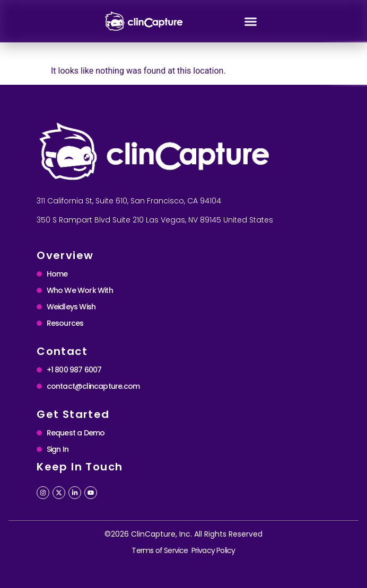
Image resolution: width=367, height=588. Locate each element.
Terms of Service (160, 550)
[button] (251, 21)
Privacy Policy (213, 550)
